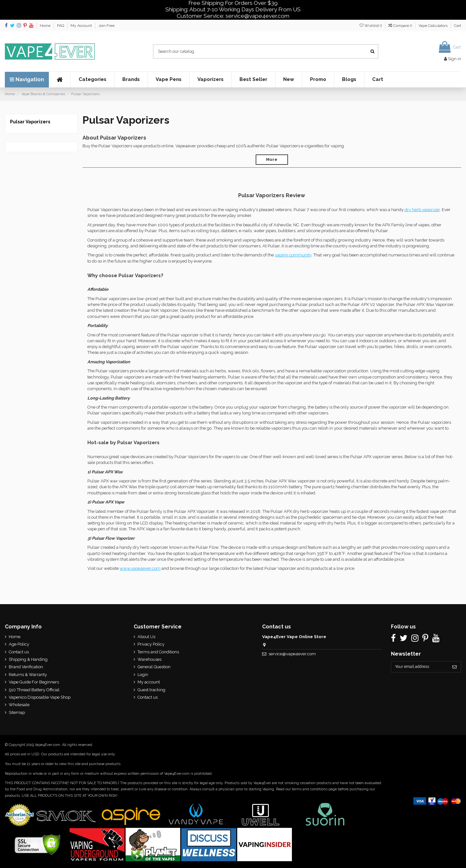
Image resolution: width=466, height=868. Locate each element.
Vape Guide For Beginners (34, 682)
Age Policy (19, 644)
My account (147, 682)
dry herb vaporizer (422, 210)
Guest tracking (150, 690)
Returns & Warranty (28, 675)
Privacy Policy (150, 644)
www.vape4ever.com (140, 568)
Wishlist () (371, 26)
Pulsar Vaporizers (30, 122)
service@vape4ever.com (290, 654)
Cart (458, 26)
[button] (92, 80)
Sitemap (17, 712)
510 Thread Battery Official (34, 690)
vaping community (293, 255)
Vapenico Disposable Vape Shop (40, 697)
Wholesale (19, 705)
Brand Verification (26, 667)
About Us (145, 637)
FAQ (61, 26)
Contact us (19, 652)
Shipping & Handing (28, 659)
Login (142, 675)
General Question (153, 667)
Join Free (106, 26)
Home (46, 26)
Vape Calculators (433, 26)
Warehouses (148, 659)
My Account (82, 26)
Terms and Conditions (157, 652)
